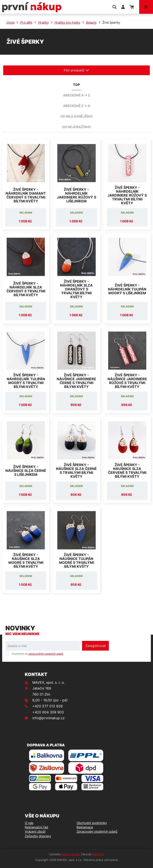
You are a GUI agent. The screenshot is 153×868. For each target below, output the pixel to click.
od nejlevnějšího (76, 116)
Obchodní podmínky (92, 823)
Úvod (10, 22)
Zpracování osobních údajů (97, 832)
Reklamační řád (36, 827)
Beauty (91, 22)
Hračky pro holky (67, 22)
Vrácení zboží (35, 832)
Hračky (43, 22)
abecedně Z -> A (77, 106)
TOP (76, 85)
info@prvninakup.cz (48, 718)
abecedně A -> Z (77, 95)
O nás (29, 823)
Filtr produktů (76, 70)
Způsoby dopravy (38, 836)
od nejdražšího (76, 127)
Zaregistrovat (95, 646)
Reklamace (85, 827)
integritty (98, 854)
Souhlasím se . (38, 654)
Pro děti (26, 22)
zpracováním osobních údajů (46, 654)
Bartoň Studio (71, 854)
